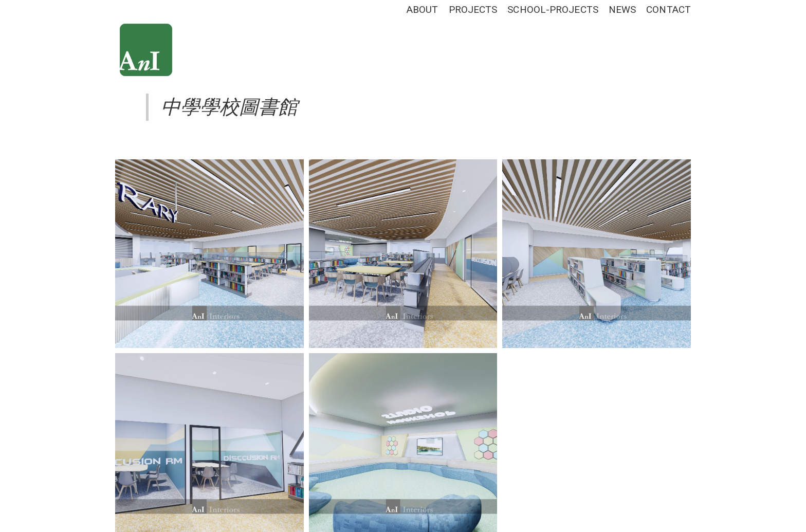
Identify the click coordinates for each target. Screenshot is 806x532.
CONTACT (668, 10)
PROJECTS (473, 10)
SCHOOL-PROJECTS (553, 10)
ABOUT (423, 10)
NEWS (622, 10)
